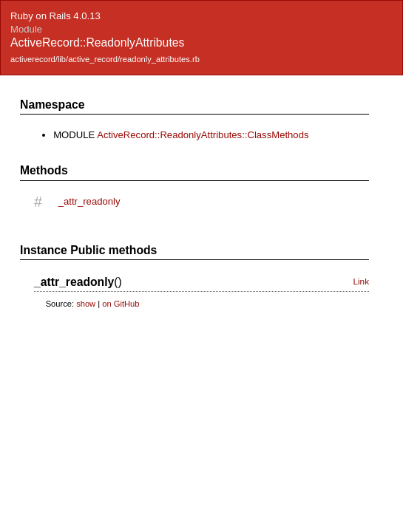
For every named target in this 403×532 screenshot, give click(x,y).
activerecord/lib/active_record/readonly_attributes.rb (105, 59)
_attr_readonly (89, 201)
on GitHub (121, 304)
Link (361, 282)
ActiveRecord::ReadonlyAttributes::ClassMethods (203, 135)
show (86, 304)
